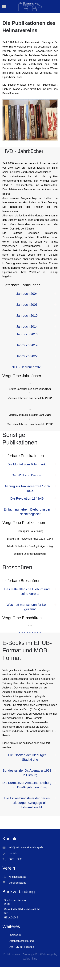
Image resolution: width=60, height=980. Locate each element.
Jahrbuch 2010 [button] (27, 316)
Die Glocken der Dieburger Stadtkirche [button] (27, 757)
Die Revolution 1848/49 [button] (27, 498)
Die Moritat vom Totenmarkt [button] (27, 464)
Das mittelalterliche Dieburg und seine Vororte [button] (27, 591)
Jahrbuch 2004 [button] (27, 294)
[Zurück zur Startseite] (30, 6)
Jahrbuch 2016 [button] (27, 334)
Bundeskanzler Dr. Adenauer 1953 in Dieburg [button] (27, 773)
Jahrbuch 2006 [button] (27, 305)
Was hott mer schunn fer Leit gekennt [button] (27, 607)
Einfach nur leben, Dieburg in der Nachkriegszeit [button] (27, 512)
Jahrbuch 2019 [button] (27, 345)
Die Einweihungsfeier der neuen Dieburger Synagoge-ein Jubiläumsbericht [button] (27, 803)
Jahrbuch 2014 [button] (27, 327)
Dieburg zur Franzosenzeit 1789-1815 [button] (27, 488)
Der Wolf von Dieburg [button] (27, 475)
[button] (4, 6)
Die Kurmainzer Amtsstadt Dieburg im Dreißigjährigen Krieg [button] (27, 785)
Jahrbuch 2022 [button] (27, 356)
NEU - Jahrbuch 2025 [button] (27, 367)
